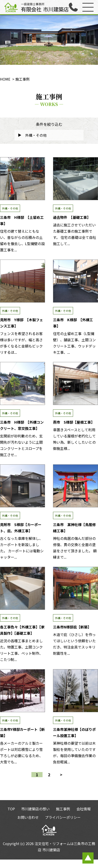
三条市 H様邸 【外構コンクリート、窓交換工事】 (22, 383)
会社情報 (84, 809)
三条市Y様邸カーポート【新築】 (22, 691)
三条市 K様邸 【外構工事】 (76, 281)
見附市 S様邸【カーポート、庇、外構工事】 (22, 486)
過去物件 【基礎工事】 (76, 179)
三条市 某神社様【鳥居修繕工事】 (76, 486)
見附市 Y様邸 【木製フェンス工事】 (22, 281)
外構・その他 (10, 208)
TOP (11, 809)
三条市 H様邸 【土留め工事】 (22, 179)
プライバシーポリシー (63, 817)
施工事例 (63, 809)
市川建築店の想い (35, 809)
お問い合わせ (28, 817)
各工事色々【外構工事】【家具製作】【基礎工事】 (22, 588)
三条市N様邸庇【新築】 (76, 588)
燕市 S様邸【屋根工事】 (76, 383)
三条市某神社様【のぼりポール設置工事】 (76, 691)
